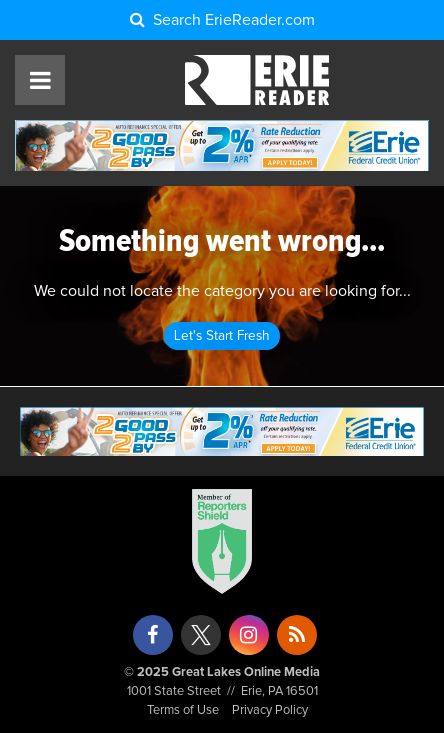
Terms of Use (183, 710)
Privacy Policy (270, 710)
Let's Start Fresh (222, 336)
